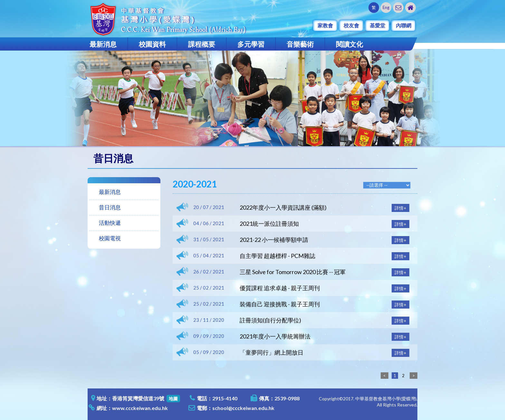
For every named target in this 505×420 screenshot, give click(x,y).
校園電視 (110, 238)
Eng (386, 7)
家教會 (325, 25)
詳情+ (400, 208)
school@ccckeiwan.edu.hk (243, 408)
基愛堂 (377, 25)
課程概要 (202, 44)
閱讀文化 (349, 44)
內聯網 (404, 25)
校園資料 (152, 44)
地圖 (173, 399)
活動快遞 (110, 223)
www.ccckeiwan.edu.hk (140, 408)
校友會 (351, 25)
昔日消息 (110, 207)
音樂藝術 (300, 44)
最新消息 (103, 44)
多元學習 (251, 44)
